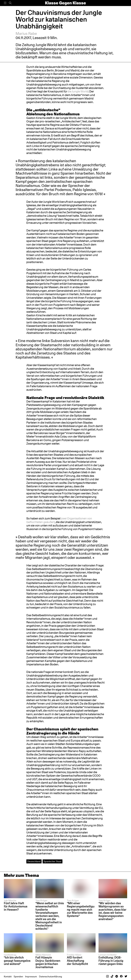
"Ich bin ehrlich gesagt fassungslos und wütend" (17, 961)
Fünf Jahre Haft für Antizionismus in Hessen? (16, 906)
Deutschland (34, 861)
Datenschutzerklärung (50, 976)
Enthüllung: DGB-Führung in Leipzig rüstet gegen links (111, 961)
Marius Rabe (26, 33)
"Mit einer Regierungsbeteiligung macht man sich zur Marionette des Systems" (81, 910)
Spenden (18, 976)
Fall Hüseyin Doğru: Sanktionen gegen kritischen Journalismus (48, 962)
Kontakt (8, 976)
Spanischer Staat (53, 861)
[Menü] (5, 3)
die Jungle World (78, 91)
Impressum (31, 976)
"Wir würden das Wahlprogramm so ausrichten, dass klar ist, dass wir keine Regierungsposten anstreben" (112, 911)
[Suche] (10, 3)
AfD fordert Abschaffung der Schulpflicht (77, 961)
